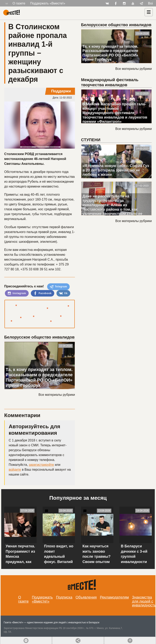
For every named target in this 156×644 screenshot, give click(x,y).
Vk (63, 293)
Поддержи (61, 91)
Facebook (43, 293)
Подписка (64, 597)
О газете (19, 3)
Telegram (58, 287)
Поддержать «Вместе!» (48, 3)
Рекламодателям (114, 597)
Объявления (86, 597)
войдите (15, 470)
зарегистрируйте (41, 465)
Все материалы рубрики (57, 395)
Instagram (17, 293)
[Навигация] (149, 12)
